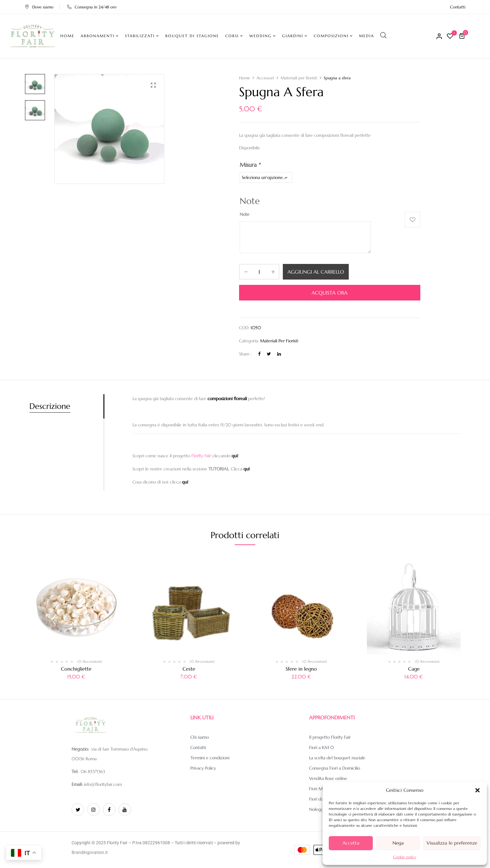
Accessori (265, 78)
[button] (477, 790)
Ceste (189, 669)
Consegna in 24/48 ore (92, 7)
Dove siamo (39, 7)
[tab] (66, 406)
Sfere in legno (301, 669)
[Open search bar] (383, 35)
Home (245, 78)
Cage (414, 669)
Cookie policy (405, 857)
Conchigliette (76, 669)
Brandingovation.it (90, 852)
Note (245, 214)
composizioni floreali (227, 399)
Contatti (458, 7)
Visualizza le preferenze (452, 843)
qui (235, 456)
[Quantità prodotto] (259, 272)
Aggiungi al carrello (316, 272)
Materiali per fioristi (299, 78)
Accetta (351, 843)
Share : (245, 354)
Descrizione (50, 406)
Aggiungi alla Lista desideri (412, 220)
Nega (398, 843)
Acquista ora (330, 293)
